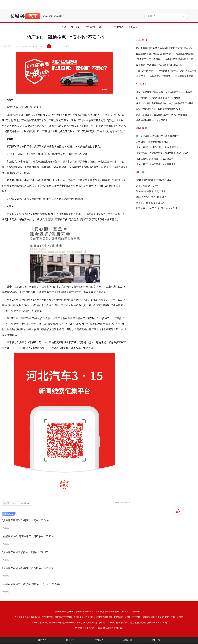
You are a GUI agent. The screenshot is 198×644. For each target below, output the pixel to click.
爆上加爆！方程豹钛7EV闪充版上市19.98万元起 (159, 65)
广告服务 (99, 640)
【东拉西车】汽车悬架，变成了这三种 (155, 159)
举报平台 (156, 640)
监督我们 (127, 640)
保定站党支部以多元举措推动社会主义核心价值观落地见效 (165, 103)
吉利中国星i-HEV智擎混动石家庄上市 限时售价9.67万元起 (164, 48)
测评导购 (90, 27)
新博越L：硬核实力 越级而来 (150, 203)
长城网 (17, 16)
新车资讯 (75, 27)
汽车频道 (48, 16)
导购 (142, 128)
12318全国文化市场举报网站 (117, 623)
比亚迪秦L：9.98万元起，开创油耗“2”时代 (157, 208)
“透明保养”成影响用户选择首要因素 (154, 180)
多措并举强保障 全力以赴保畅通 (152, 120)
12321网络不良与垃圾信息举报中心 (90, 623)
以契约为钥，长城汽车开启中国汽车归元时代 (158, 98)
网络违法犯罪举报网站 (65, 623)
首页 (64, 27)
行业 (142, 84)
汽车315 (58, 16)
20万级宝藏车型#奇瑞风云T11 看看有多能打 (157, 136)
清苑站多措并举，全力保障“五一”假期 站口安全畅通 (162, 115)
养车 (142, 172)
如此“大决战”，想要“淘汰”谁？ (151, 197)
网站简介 (42, 640)
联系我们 (71, 640)
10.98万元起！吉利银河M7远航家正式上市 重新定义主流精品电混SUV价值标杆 (166, 76)
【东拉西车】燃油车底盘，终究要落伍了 (156, 164)
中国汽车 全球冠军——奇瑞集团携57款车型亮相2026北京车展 (166, 71)
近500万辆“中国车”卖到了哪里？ (152, 191)
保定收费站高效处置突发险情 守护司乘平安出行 (159, 109)
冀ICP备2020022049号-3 (65, 617)
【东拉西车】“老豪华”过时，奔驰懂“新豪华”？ (159, 147)
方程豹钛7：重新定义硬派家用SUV (153, 142)
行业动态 (118, 27)
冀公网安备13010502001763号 (155, 623)
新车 (142, 40)
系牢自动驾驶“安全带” (147, 186)
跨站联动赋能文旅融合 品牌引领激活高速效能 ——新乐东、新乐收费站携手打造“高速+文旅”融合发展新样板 (166, 92)
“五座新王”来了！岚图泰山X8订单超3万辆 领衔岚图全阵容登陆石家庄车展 (166, 59)
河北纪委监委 (136, 623)
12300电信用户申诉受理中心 (43, 623)
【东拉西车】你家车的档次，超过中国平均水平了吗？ (163, 153)
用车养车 (104, 27)
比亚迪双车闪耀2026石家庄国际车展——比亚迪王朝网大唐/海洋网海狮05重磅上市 (166, 54)
